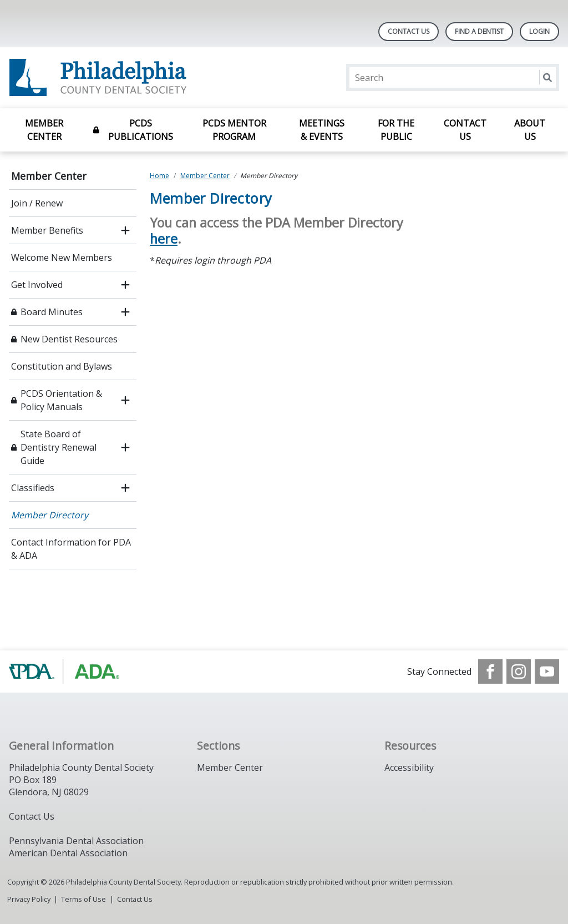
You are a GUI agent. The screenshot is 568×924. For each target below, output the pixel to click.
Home (159, 176)
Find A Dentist (479, 31)
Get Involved (37, 285)
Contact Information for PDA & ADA (71, 549)
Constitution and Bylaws (62, 366)
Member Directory (50, 515)
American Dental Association (68, 853)
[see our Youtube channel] (547, 671)
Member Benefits (47, 230)
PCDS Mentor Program (234, 130)
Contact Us (409, 31)
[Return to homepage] (152, 77)
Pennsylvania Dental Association (76, 841)
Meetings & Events (322, 130)
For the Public (396, 130)
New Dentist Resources (69, 339)
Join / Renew (37, 203)
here (164, 239)
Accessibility (409, 768)
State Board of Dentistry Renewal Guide (59, 447)
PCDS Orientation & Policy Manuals (61, 400)
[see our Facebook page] (490, 671)
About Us (530, 130)
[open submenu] (125, 230)
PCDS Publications (141, 130)
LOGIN (539, 31)
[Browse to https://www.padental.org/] (65, 671)
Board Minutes (52, 312)
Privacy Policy (29, 899)
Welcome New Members (62, 257)
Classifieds (33, 488)
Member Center (44, 130)
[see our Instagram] (519, 671)
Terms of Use (83, 899)
